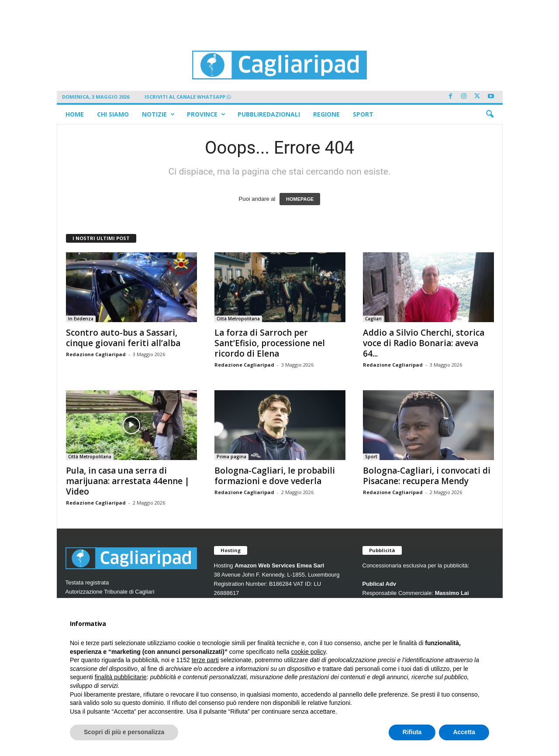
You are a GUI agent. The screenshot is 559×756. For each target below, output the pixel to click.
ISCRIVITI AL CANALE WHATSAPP (188, 97)
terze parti (205, 660)
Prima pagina (231, 457)
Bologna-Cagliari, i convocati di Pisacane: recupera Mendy (427, 476)
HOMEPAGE (300, 199)
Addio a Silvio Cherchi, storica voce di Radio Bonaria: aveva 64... (424, 343)
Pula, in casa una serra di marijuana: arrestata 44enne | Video (128, 481)
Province (206, 114)
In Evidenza (81, 319)
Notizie (158, 114)
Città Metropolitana (238, 319)
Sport (363, 114)
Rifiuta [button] (412, 732)
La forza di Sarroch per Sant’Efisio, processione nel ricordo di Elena (270, 343)
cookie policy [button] (309, 652)
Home (75, 114)
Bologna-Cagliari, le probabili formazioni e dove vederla (275, 476)
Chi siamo (113, 114)
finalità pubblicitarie (121, 677)
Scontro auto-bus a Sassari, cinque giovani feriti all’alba (123, 338)
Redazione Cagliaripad (96, 354)
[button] (490, 114)
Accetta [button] (464, 732)
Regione (326, 114)
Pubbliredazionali (269, 114)
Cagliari (373, 319)
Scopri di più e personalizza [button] (124, 732)
